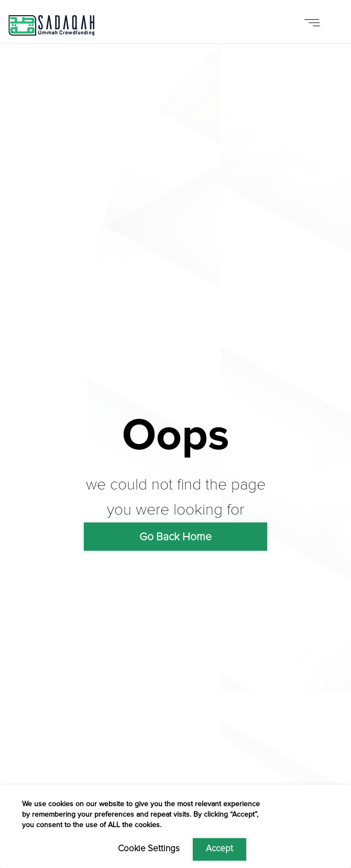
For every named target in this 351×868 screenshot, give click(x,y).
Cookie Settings (149, 849)
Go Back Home (175, 537)
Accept (220, 849)
